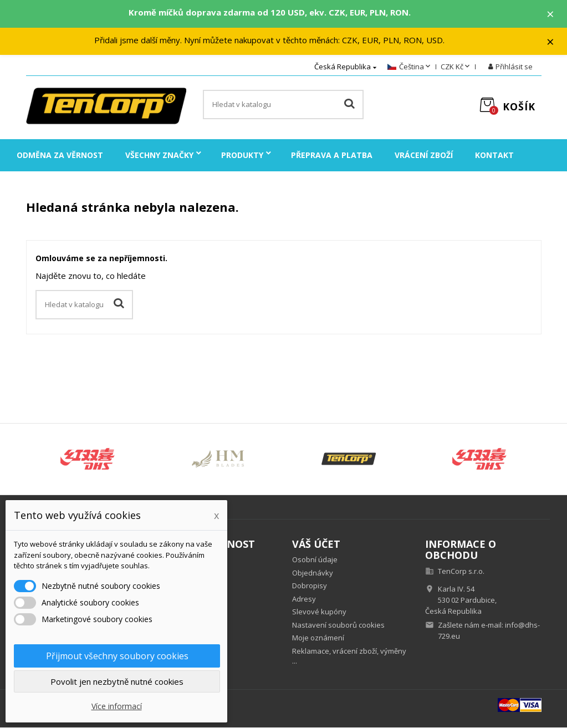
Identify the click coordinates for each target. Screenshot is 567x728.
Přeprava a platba (332, 156)
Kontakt (494, 156)
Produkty (242, 156)
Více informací (117, 706)
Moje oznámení (318, 638)
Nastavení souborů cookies (338, 625)
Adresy (304, 599)
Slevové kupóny (319, 612)
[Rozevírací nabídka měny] (456, 68)
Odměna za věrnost (60, 156)
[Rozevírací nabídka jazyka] (410, 68)
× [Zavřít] (551, 14)
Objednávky (313, 573)
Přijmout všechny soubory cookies (117, 656)
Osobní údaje (315, 560)
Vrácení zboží (424, 156)
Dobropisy (310, 586)
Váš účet (316, 544)
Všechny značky (159, 156)
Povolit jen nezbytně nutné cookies (117, 681)
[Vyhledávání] (283, 105)
